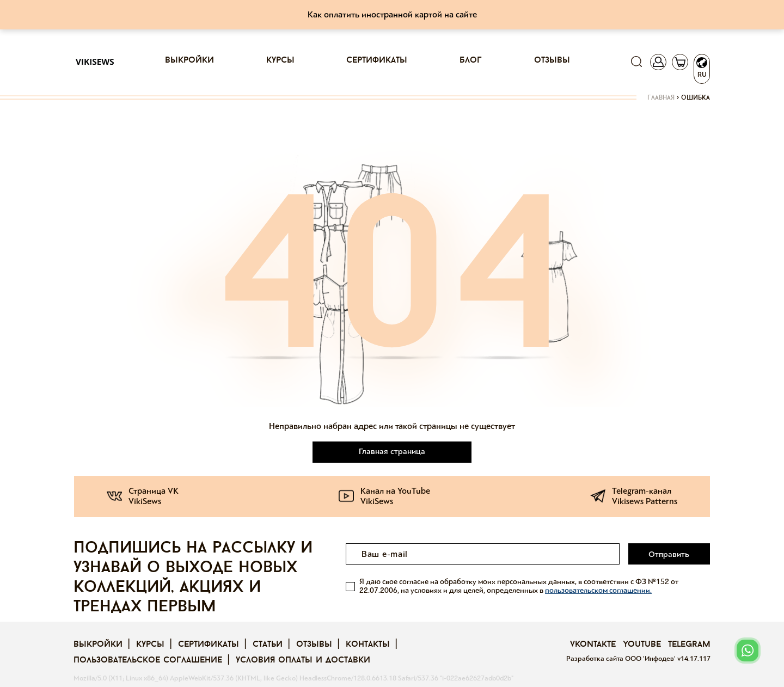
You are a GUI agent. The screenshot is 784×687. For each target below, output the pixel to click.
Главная (661, 98)
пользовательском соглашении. (598, 590)
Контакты (368, 645)
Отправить (669, 554)
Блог (471, 60)
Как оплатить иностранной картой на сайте (392, 14)
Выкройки (189, 60)
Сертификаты (377, 60)
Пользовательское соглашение (148, 660)
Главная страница (392, 451)
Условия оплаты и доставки (303, 660)
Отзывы (552, 60)
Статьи (268, 645)
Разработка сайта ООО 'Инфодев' (622, 659)
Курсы (280, 60)
